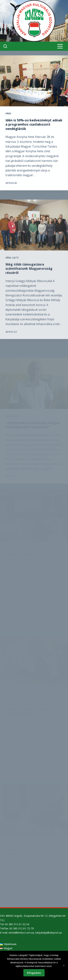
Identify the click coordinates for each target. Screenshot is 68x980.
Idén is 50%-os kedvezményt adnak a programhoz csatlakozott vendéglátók (34, 125)
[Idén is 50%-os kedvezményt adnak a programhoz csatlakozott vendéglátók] (34, 81)
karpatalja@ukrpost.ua (49, 933)
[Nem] (63, 965)
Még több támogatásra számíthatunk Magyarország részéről (29, 273)
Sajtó (15, 263)
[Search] (5, 46)
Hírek (8, 114)
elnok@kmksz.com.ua (21, 933)
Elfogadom (34, 973)
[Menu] (60, 46)
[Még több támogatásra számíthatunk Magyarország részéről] (34, 230)
